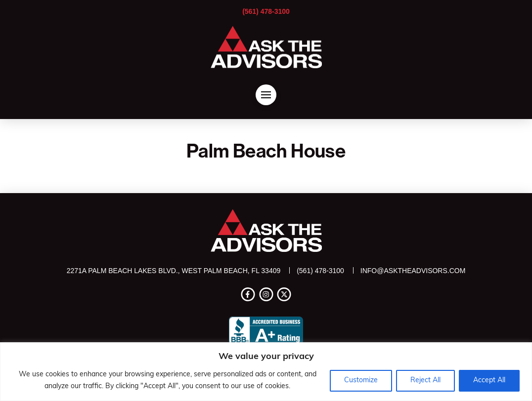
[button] (266, 95)
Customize (361, 381)
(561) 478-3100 (266, 11)
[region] (266, 372)
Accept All (489, 381)
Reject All (425, 381)
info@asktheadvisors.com (413, 271)
